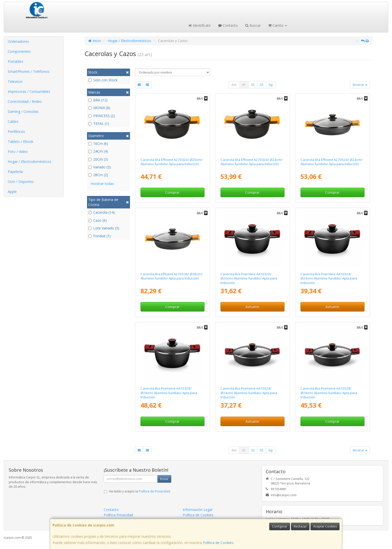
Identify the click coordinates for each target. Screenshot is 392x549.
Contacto (228, 25)
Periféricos (16, 131)
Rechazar (300, 526)
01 (244, 85)
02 (253, 85)
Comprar (172, 192)
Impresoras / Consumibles (29, 91)
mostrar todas (102, 184)
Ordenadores (18, 41)
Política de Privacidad (154, 491)
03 (261, 85)
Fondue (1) (99, 236)
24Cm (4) (98, 151)
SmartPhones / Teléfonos (29, 71)
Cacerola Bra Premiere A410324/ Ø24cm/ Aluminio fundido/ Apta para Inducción (329, 278)
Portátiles (15, 61)
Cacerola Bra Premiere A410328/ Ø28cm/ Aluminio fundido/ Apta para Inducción (169, 393)
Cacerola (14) (101, 212)
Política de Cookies (218, 543)
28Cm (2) (98, 175)
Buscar (253, 25)
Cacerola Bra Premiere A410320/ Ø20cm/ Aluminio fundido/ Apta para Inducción (249, 278)
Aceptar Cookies (325, 526)
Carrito (278, 25)
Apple (12, 192)
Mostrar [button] (360, 85)
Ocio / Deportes (21, 182)
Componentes (19, 51)
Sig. (271, 85)
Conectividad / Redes (25, 101)
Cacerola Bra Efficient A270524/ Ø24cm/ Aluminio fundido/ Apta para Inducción (331, 162)
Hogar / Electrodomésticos (29, 162)
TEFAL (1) (99, 123)
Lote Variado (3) (104, 228)
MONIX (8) (99, 108)
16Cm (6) (98, 144)
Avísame (252, 307)
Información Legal (197, 510)
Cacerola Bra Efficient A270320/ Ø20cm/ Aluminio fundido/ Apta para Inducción (171, 162)
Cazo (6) (97, 220)
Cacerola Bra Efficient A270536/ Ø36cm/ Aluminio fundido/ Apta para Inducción (171, 276)
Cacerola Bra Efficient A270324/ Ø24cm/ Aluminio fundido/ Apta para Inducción (251, 162)
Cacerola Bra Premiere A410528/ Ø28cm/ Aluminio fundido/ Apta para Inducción (329, 393)
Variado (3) (99, 167)
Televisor (15, 81)
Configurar (280, 526)
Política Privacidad (118, 515)
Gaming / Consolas (23, 111)
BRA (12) (98, 100)
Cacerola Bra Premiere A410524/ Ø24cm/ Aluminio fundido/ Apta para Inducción (249, 393)
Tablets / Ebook (20, 142)
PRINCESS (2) (102, 116)
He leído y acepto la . (140, 491)
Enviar (164, 479)
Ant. (234, 85)
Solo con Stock (103, 80)
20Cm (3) (98, 159)
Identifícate (200, 25)
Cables (13, 121)
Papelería (15, 172)
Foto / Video (18, 152)
